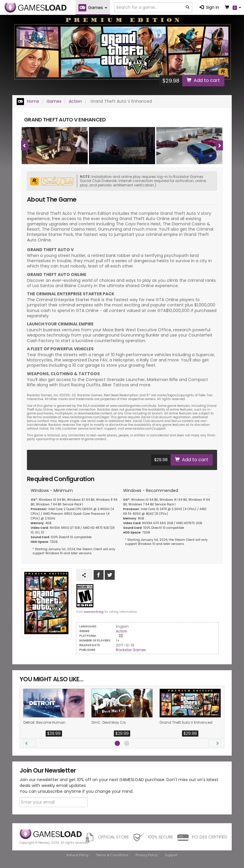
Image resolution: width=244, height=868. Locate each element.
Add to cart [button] (203, 80)
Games (54, 101)
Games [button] (93, 8)
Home (28, 101)
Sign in (209, 7)
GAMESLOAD (36, 8)
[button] (29, 743)
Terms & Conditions (112, 855)
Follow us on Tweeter (110, 575)
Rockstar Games (131, 650)
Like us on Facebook (99, 575)
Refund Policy (78, 855)
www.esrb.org (94, 612)
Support (171, 855)
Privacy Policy (147, 855)
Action (75, 101)
